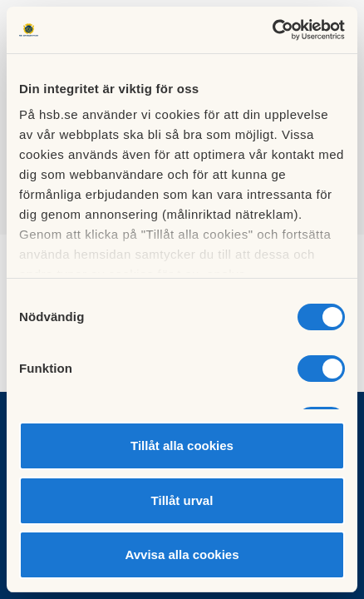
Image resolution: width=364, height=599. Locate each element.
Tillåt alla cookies (182, 446)
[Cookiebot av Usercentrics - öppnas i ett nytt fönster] (272, 30)
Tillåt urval (182, 500)
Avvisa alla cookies (182, 554)
